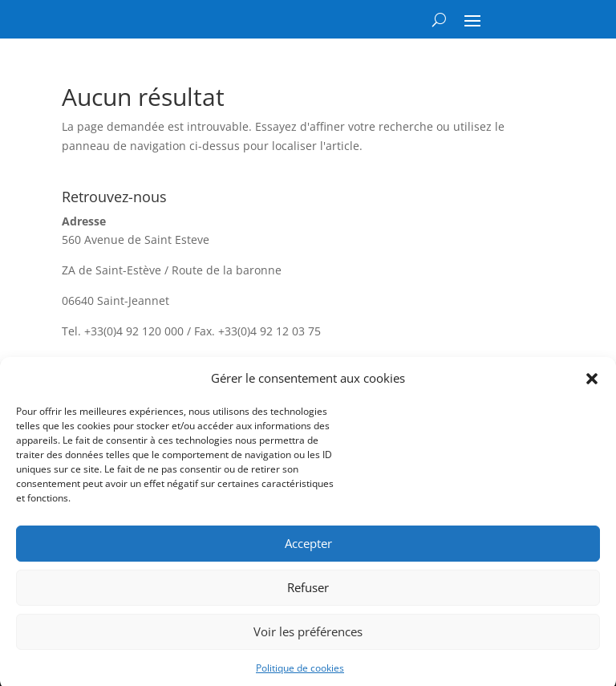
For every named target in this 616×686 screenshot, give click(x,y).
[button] (592, 384)
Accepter (308, 548)
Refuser (308, 592)
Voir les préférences (308, 636)
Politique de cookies (300, 673)
